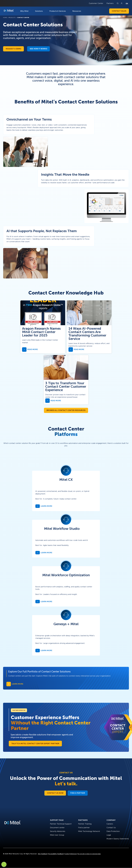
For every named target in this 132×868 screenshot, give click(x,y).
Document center (57, 828)
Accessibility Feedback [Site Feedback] (56, 854)
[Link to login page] (122, 3)
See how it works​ (38, 49)
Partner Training (85, 824)
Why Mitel (24, 11)
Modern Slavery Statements (118, 839)
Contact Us (111, 828)
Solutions (39, 11)
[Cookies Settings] (4, 864)
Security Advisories (58, 831)
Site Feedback (43, 854)
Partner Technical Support (61, 824)
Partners (110, 3)
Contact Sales (119, 11)
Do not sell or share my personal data (89, 854)
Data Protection (113, 831)
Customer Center (96, 3)
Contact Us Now (55, 793)
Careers (110, 824)
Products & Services (58, 11)
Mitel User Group (57, 835)
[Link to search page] (118, 3)
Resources (77, 11)
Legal (109, 835)
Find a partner (84, 828)
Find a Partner (78, 793)
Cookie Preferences (71, 854)
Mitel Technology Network (89, 831)
